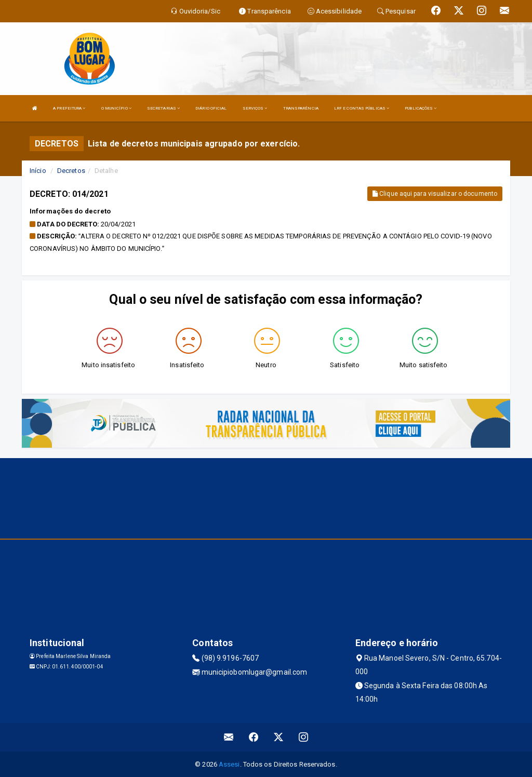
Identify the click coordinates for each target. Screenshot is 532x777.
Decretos (71, 171)
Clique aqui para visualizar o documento (435, 194)
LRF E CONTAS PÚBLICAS (362, 108)
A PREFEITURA (69, 108)
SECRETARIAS (163, 108)
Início (38, 171)
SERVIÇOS (255, 108)
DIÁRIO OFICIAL (211, 108)
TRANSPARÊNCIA (301, 108)
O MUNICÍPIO (116, 108)
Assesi (229, 764)
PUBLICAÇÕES (421, 108)
